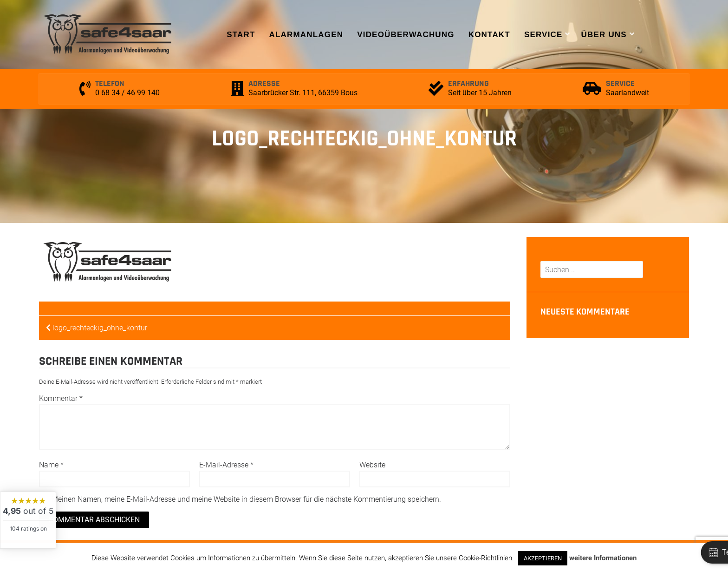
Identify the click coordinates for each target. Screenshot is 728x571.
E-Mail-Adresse (226, 465)
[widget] (28, 520)
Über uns (604, 35)
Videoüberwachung (406, 35)
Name (51, 465)
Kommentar (61, 398)
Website (372, 465)
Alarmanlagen (306, 35)
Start (241, 35)
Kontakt (489, 35)
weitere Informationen (603, 558)
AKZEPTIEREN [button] (543, 558)
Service (543, 35)
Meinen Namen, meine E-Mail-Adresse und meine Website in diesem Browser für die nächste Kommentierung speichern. (246, 499)
